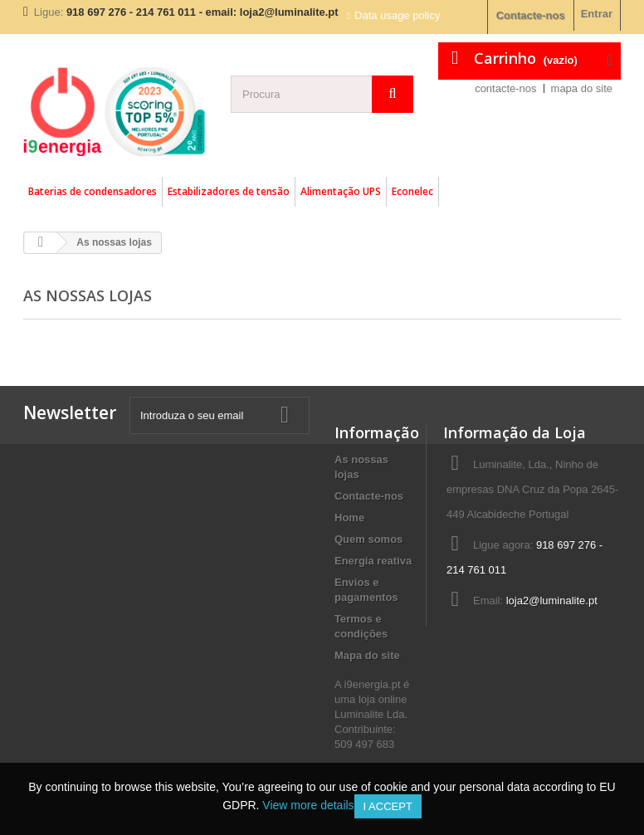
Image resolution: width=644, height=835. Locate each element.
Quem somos (368, 539)
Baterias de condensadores (93, 191)
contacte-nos (505, 88)
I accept (388, 806)
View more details (308, 805)
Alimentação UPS (341, 191)
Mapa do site (367, 655)
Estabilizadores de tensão (229, 191)
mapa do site (582, 88)
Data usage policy (397, 15)
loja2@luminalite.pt (552, 601)
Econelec (412, 191)
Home (349, 518)
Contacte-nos (531, 15)
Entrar (597, 14)
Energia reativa (373, 561)
